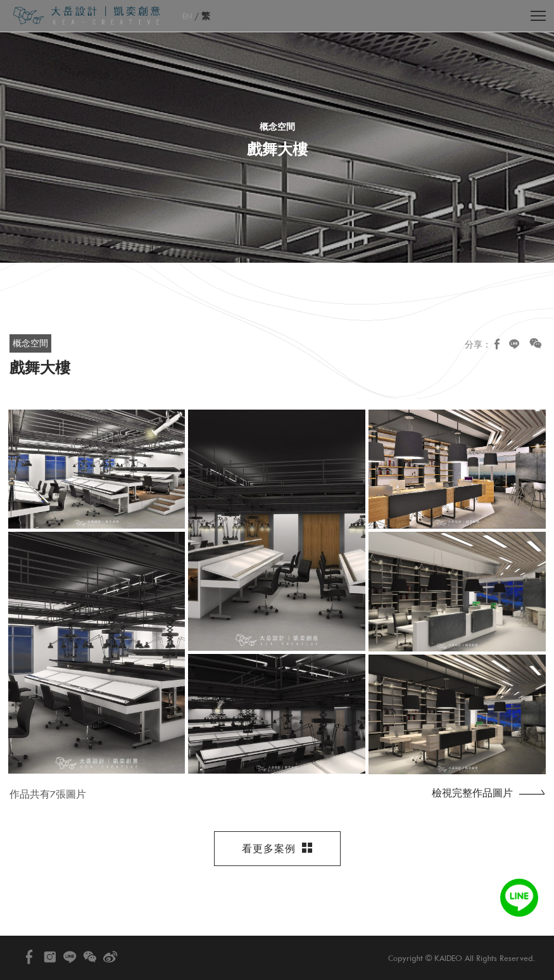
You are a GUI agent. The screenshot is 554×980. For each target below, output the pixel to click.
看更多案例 (277, 849)
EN (187, 16)
